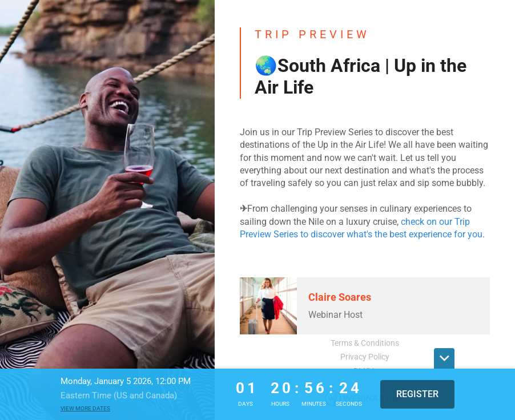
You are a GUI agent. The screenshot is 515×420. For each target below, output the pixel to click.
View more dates (85, 408)
